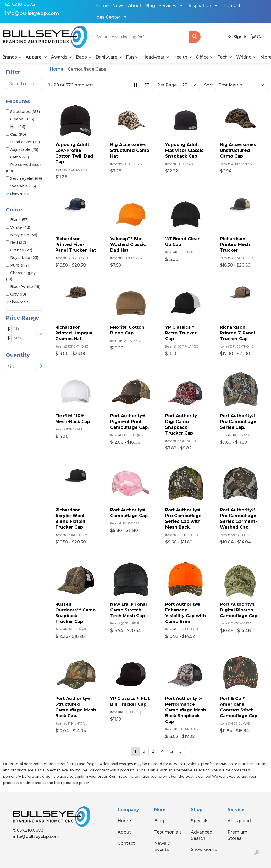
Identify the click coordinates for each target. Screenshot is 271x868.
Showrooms (204, 850)
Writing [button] (244, 57)
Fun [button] (130, 57)
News (118, 6)
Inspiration (200, 6)
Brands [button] (10, 57)
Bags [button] (81, 57)
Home (102, 6)
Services (167, 6)
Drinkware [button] (106, 57)
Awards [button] (59, 57)
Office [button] (202, 57)
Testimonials (168, 832)
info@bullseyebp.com (32, 13)
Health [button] (180, 57)
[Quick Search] (140, 37)
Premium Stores (237, 835)
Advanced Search (202, 835)
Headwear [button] (153, 57)
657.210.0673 (20, 4)
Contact (232, 6)
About (135, 6)
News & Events (162, 846)
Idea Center (108, 17)
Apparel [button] (34, 57)
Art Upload (239, 821)
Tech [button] (222, 57)
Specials (200, 821)
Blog (150, 6)
